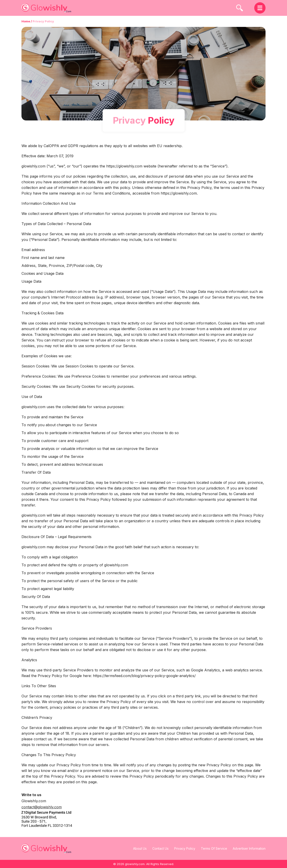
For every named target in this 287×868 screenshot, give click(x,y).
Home (26, 21)
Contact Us (160, 848)
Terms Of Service (214, 848)
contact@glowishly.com (42, 807)
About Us (140, 848)
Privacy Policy (185, 848)
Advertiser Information (249, 848)
